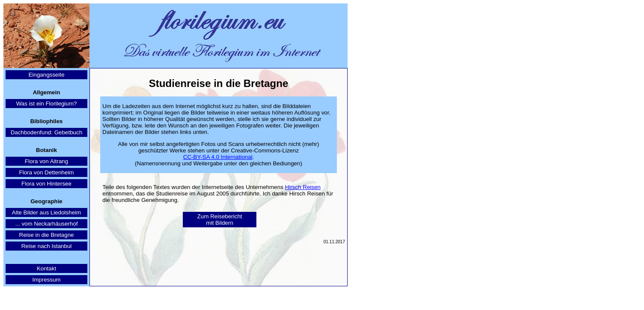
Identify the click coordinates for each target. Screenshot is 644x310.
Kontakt (46, 268)
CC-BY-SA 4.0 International (218, 157)
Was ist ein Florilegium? (47, 104)
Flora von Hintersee (46, 184)
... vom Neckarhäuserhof (46, 224)
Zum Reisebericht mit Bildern (219, 220)
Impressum (46, 280)
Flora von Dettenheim (46, 172)
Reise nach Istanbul (46, 246)
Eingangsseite (46, 75)
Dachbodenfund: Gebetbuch (47, 132)
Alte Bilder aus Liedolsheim (47, 212)
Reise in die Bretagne (46, 235)
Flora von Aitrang (47, 161)
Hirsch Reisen (303, 187)
